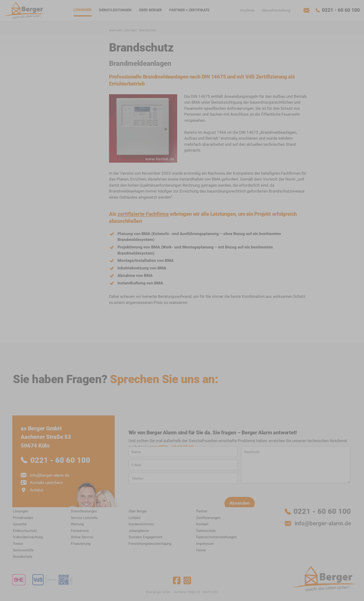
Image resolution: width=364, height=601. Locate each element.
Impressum (331, 323)
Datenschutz (311, 323)
